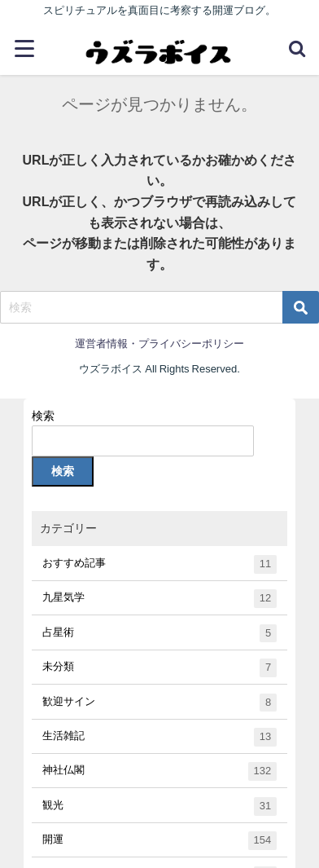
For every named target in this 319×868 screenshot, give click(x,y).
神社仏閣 (159, 771)
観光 (159, 806)
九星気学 (159, 599)
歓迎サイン (159, 703)
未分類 (159, 668)
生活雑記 (159, 737)
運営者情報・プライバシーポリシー (159, 344)
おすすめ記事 (159, 564)
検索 (43, 416)
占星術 (159, 634)
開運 (159, 841)
